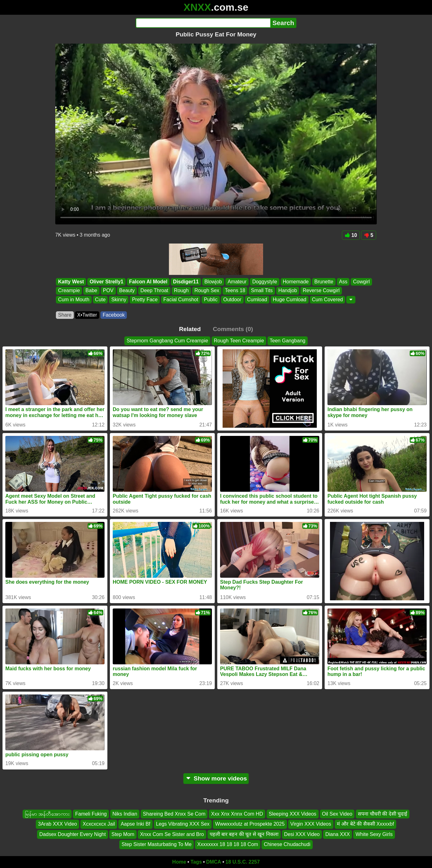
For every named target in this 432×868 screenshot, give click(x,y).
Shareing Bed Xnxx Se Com (174, 814)
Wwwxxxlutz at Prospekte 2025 (250, 824)
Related (190, 329)
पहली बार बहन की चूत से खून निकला (244, 834)
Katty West (71, 282)
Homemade (296, 282)
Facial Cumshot (181, 300)
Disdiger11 (186, 282)
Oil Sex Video (337, 814)
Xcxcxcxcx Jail (99, 824)
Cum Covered (328, 300)
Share (65, 315)
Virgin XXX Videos (311, 824)
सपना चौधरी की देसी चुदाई (383, 814)
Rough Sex (207, 291)
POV (108, 291)
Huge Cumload (290, 300)
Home (179, 862)
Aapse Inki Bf (135, 824)
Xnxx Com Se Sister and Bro (172, 834)
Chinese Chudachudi (287, 844)
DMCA (213, 862)
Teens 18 (235, 291)
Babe (91, 291)
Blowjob (213, 282)
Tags (196, 862)
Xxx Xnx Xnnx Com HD (237, 814)
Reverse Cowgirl (321, 291)
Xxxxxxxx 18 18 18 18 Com (228, 844)
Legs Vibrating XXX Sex (183, 824)
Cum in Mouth (74, 300)
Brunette (324, 282)
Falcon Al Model (148, 282)
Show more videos (216, 778)
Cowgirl (361, 282)
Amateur (237, 282)
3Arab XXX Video (57, 824)
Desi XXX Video (302, 834)
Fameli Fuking (91, 814)
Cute (100, 300)
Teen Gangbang (288, 341)
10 (351, 235)
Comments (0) (233, 329)
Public (211, 300)
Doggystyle (265, 282)
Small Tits (262, 291)
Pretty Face (145, 300)
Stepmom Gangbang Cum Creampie (167, 341)
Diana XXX (337, 834)
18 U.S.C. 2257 (243, 862)
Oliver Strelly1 (106, 282)
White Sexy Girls (374, 834)
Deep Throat (154, 291)
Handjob (288, 291)
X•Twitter (87, 315)
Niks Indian (125, 814)
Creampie (69, 291)
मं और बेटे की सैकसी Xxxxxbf (365, 824)
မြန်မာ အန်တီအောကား (47, 814)
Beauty (127, 291)
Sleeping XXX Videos (293, 814)
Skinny (119, 300)
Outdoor (232, 300)
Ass (343, 282)
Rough (181, 291)
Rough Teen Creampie (239, 341)
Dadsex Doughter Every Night (73, 834)
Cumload (257, 300)
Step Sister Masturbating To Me (157, 844)
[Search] (203, 23)
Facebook (114, 315)
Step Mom (123, 834)
